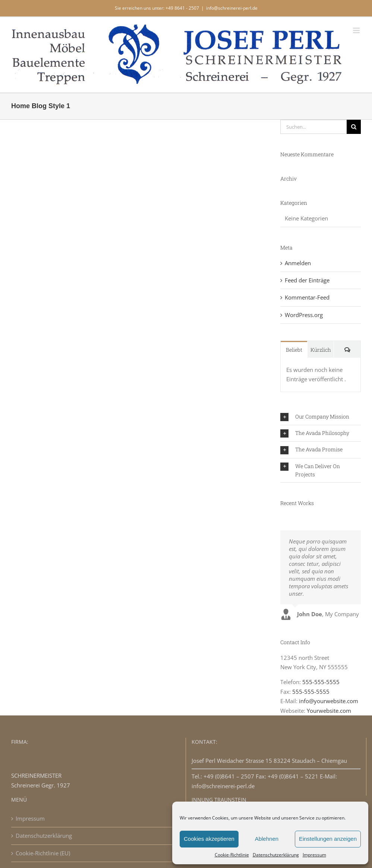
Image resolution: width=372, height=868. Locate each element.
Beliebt (294, 350)
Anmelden (298, 263)
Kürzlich (321, 350)
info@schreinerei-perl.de (232, 8)
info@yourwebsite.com (329, 701)
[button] (321, 417)
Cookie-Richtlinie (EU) (43, 853)
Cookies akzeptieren (209, 839)
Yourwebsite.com (329, 711)
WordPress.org (304, 315)
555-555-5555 (321, 682)
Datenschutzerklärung (276, 855)
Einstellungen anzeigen (328, 839)
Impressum (314, 855)
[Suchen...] (313, 127)
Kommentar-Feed (307, 297)
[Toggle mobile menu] (357, 30)
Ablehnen (267, 839)
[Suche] (354, 127)
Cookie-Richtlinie (232, 855)
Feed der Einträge (307, 280)
